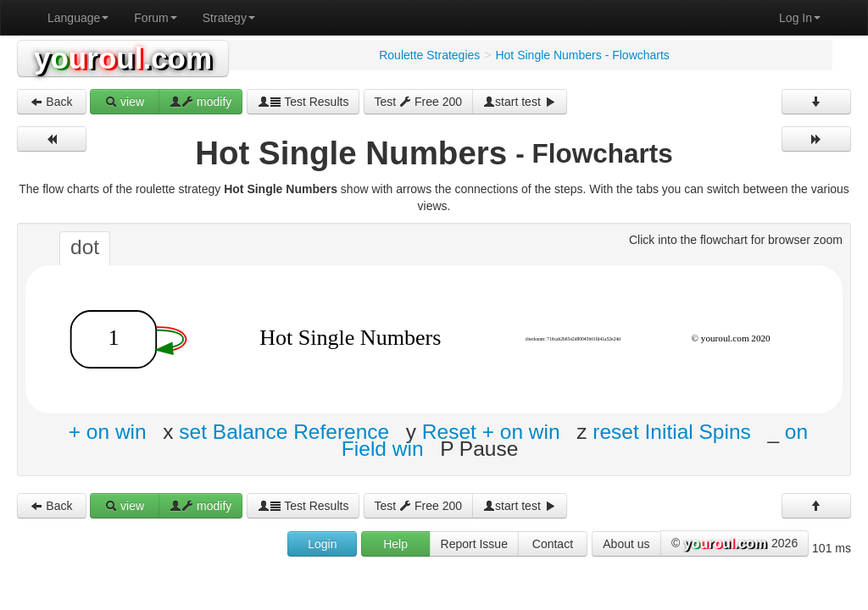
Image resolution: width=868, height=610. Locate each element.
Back (51, 102)
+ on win (108, 432)
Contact (553, 544)
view (125, 102)
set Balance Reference (284, 432)
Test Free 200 (419, 102)
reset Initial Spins (672, 432)
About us (626, 544)
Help (395, 544)
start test (520, 102)
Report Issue (474, 544)
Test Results (303, 102)
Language (78, 18)
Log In (800, 18)
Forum (155, 18)
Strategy (229, 18)
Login (322, 544)
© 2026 (734, 544)
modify (200, 102)
